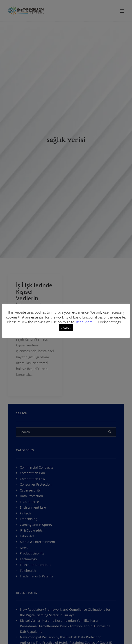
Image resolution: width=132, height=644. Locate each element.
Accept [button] (66, 328)
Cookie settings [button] (109, 322)
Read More (85, 322)
